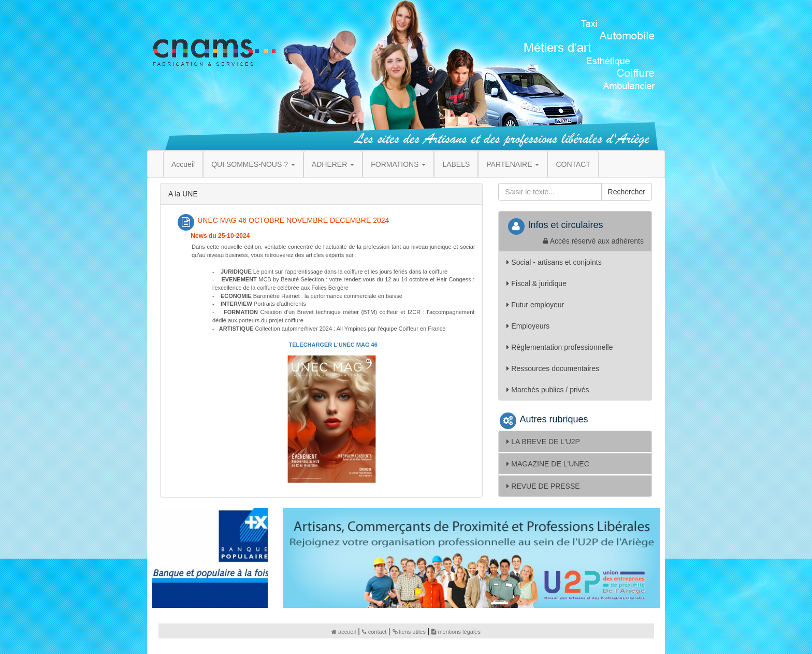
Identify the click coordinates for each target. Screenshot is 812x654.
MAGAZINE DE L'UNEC (548, 464)
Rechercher (627, 192)
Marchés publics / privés (548, 390)
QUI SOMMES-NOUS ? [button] (253, 164)
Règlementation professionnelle (560, 347)
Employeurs (528, 326)
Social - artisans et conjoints (554, 262)
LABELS (456, 164)
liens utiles (409, 632)
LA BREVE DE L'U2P (543, 442)
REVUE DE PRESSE (543, 486)
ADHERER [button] (333, 164)
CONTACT (573, 164)
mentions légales (456, 632)
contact (374, 632)
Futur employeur (535, 305)
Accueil (183, 164)
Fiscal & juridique (536, 283)
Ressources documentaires (553, 368)
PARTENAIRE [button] (513, 164)
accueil (344, 632)
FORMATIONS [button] (398, 164)
